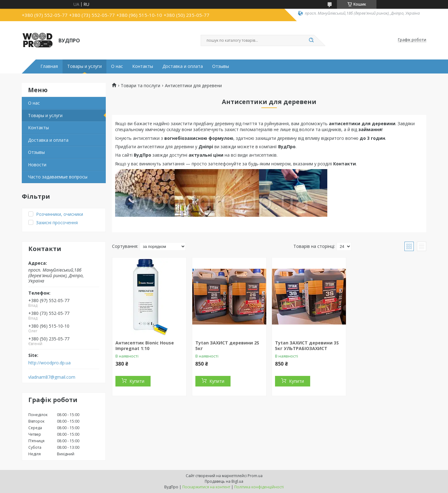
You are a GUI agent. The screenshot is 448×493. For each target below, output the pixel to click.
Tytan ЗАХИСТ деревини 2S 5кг (227, 346)
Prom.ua (255, 476)
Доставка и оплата (183, 66)
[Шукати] (311, 40)
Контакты (143, 66)
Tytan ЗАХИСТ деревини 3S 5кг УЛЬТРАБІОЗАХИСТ (307, 346)
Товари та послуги (140, 86)
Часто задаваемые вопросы (58, 177)
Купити (137, 381)
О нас (117, 66)
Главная (49, 66)
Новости (37, 165)
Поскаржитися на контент (206, 487)
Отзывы (221, 66)
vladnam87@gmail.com (52, 377)
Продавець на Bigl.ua (224, 481)
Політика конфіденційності (259, 487)
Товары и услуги (84, 66)
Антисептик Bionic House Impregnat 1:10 (145, 346)
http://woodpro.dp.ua (49, 363)
